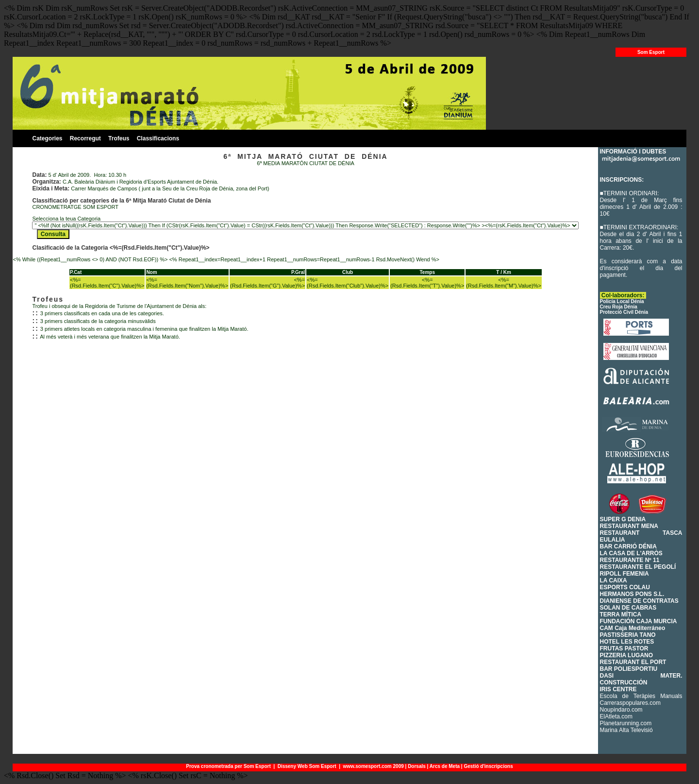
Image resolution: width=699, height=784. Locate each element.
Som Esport (651, 52)
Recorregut (85, 138)
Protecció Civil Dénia (624, 312)
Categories (47, 138)
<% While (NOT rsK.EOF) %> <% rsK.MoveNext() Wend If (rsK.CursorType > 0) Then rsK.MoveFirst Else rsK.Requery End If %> (305, 225)
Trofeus (119, 138)
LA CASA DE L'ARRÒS (631, 553)
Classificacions (158, 138)
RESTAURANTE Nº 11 (630, 560)
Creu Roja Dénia (619, 307)
